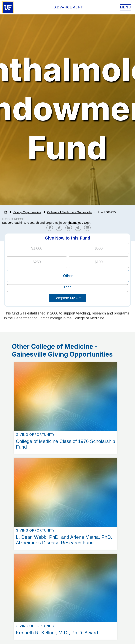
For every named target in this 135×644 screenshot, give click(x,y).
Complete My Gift (67, 298)
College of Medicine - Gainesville (69, 212)
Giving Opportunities (27, 212)
